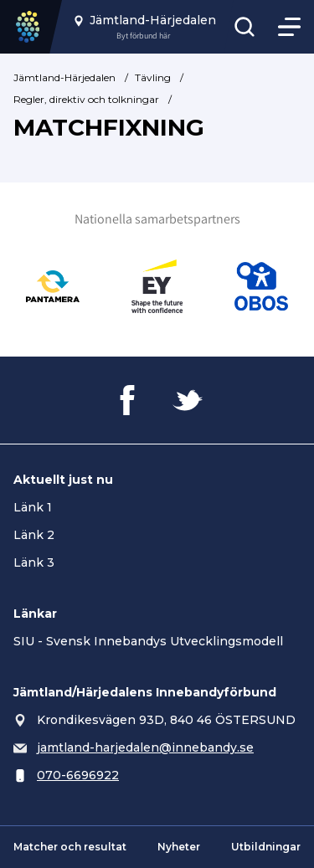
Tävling (153, 77)
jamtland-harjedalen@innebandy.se (145, 747)
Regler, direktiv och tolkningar (86, 99)
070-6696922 (78, 775)
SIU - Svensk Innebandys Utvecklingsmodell (148, 641)
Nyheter (179, 847)
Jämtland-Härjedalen (64, 77)
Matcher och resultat (70, 847)
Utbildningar (266, 847)
